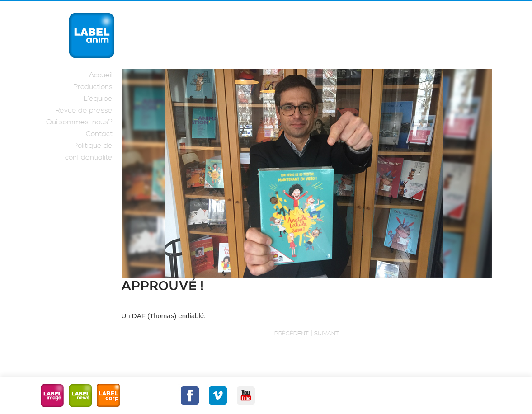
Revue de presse (84, 110)
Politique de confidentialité (89, 151)
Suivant (327, 334)
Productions (93, 87)
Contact (99, 134)
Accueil (101, 75)
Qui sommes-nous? (79, 122)
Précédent (292, 334)
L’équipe (98, 99)
